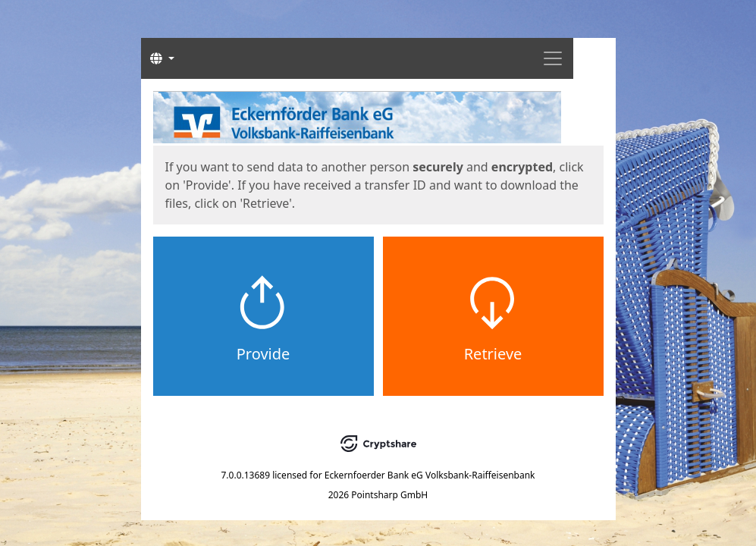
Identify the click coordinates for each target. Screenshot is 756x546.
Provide (264, 354)
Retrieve (493, 354)
